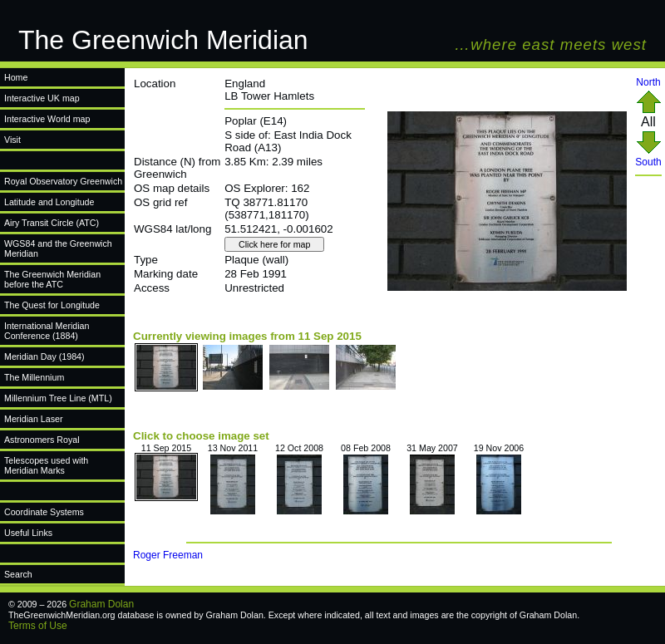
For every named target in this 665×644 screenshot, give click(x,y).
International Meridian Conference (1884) (47, 331)
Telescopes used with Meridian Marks (46, 465)
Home (16, 77)
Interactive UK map (42, 98)
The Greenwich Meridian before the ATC (52, 279)
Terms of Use (38, 626)
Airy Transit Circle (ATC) (52, 223)
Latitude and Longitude (49, 202)
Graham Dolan (101, 604)
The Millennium (34, 377)
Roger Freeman (168, 555)
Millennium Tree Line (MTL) (58, 398)
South (648, 157)
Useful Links (28, 533)
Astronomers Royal (42, 440)
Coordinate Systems (44, 512)
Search (18, 574)
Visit (12, 140)
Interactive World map (47, 119)
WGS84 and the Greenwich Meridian (58, 248)
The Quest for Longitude (52, 305)
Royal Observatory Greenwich (63, 181)
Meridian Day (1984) (44, 356)
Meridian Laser (33, 419)
